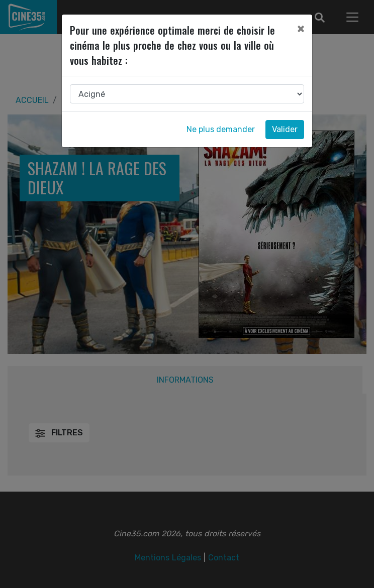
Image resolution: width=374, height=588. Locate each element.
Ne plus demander (221, 129)
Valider (285, 129)
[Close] (301, 29)
